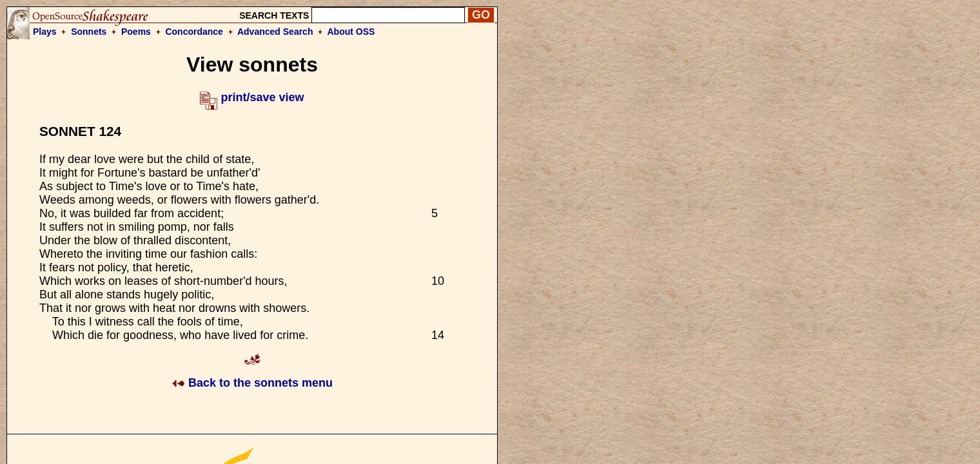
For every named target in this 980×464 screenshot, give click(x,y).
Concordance (194, 32)
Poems (136, 32)
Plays (45, 32)
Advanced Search (275, 32)
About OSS (351, 32)
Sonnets (89, 32)
